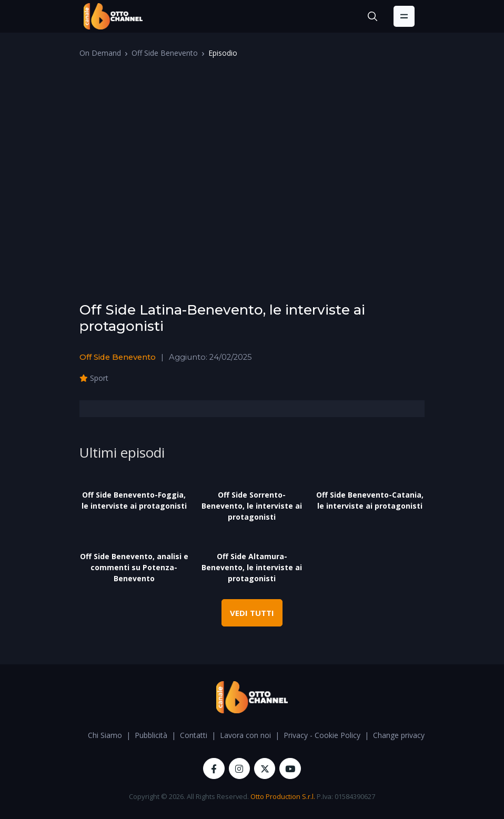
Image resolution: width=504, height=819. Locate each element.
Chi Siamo (105, 735)
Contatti (194, 735)
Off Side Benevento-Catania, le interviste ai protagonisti (370, 500)
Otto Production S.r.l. (283, 796)
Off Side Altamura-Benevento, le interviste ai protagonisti (252, 567)
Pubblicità (151, 735)
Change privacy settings (413, 735)
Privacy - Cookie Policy (322, 735)
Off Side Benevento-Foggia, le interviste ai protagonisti (134, 500)
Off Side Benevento (165, 53)
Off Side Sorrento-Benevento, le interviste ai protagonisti (252, 506)
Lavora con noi (245, 735)
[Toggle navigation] (404, 16)
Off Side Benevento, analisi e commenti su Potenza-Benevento (134, 567)
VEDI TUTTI (252, 613)
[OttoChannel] (113, 16)
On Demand (100, 53)
